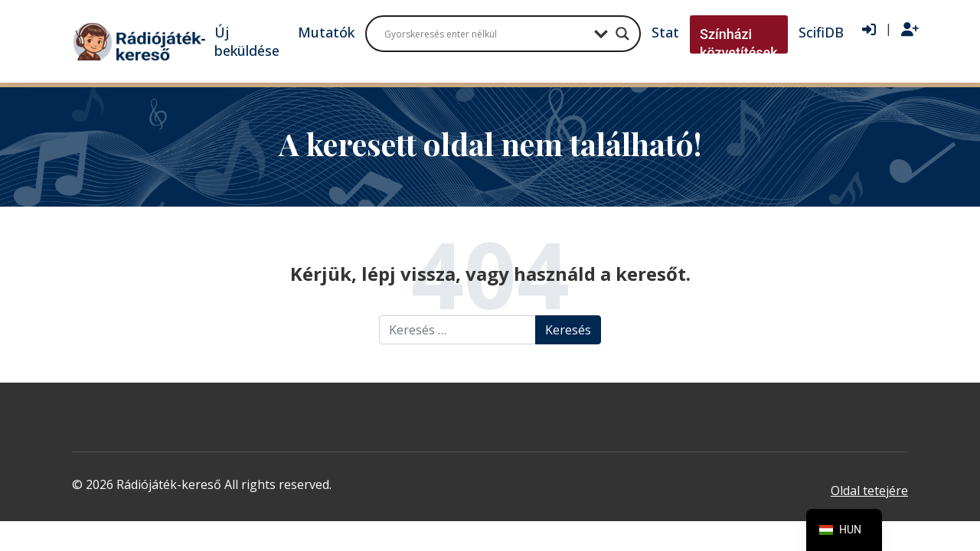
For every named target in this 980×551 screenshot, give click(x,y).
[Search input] (485, 34)
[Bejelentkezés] (869, 30)
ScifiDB (821, 32)
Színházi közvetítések (739, 43)
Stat (665, 32)
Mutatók (326, 32)
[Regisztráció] (910, 30)
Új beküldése (247, 41)
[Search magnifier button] (622, 34)
